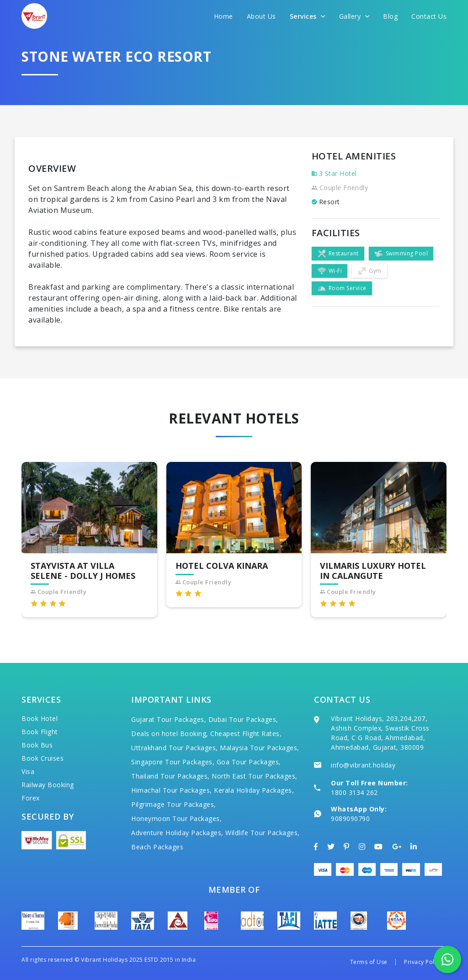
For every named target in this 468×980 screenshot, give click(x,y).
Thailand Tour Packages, (170, 776)
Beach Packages (157, 847)
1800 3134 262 (354, 792)
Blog (390, 16)
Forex (31, 798)
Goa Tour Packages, (249, 762)
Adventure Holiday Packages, (177, 833)
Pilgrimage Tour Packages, (174, 804)
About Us (261, 16)
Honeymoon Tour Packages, (176, 818)
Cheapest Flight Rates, (246, 734)
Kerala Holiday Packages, (254, 790)
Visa (28, 771)
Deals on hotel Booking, (170, 734)
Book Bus (37, 745)
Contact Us (429, 16)
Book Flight (40, 732)
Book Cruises (43, 758)
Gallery (354, 16)
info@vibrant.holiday (363, 765)
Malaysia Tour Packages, (260, 748)
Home (223, 16)
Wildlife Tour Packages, (263, 833)
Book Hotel (40, 718)
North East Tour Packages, (255, 776)
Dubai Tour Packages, (243, 719)
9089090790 (350, 818)
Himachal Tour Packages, (172, 790)
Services (308, 16)
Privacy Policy (423, 962)
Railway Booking (48, 785)
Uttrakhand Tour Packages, (175, 748)
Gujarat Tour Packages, (169, 719)
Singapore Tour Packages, (173, 762)
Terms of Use (369, 962)
